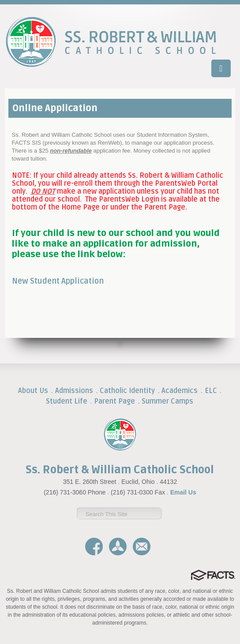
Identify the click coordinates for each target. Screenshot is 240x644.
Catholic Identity (127, 391)
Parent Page (114, 401)
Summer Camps (167, 401)
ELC (211, 391)
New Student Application (58, 281)
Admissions (74, 391)
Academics (180, 391)
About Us (33, 391)
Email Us (183, 492)
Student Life (67, 401)
